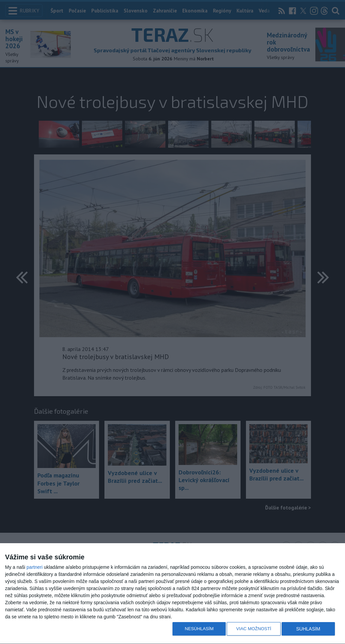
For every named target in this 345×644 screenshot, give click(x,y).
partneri (35, 567)
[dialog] (172, 594)
